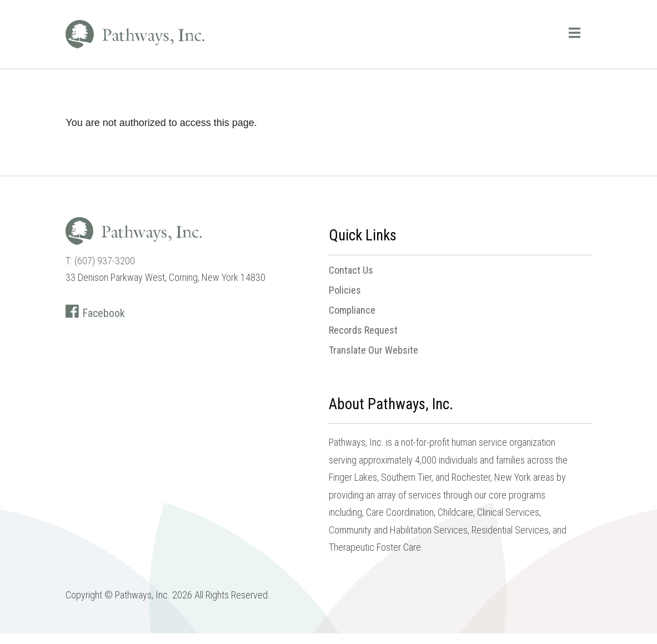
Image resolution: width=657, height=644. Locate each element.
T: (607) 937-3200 (100, 261)
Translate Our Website (373, 350)
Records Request (363, 330)
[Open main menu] (575, 33)
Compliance (352, 310)
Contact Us (351, 270)
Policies (345, 290)
